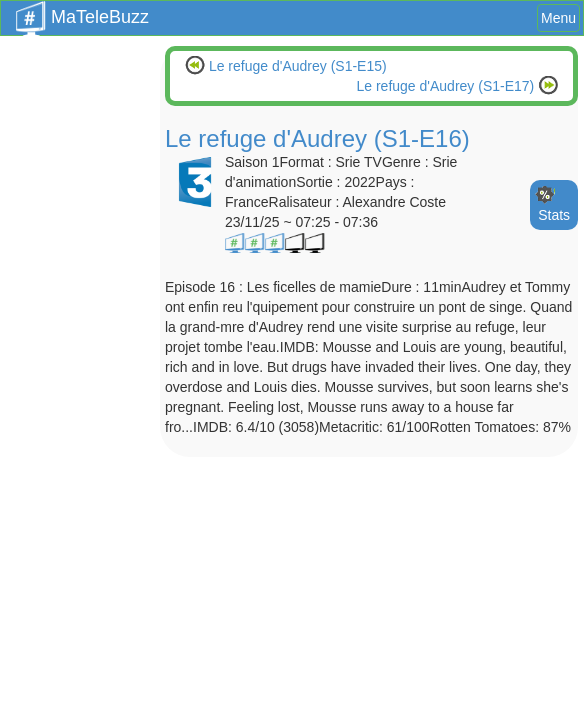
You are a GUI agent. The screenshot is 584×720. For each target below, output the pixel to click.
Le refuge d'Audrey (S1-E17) (447, 86)
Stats (554, 215)
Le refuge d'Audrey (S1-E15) (296, 66)
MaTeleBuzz (82, 11)
